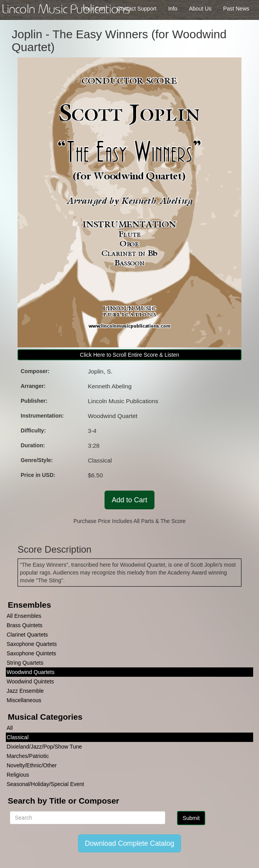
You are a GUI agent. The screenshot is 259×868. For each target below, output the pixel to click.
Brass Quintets (25, 625)
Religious (18, 775)
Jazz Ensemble (25, 691)
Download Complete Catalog (129, 843)
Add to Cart (129, 500)
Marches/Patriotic (28, 756)
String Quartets (25, 663)
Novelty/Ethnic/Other (32, 765)
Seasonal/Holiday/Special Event (45, 784)
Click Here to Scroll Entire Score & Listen (129, 355)
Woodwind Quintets (30, 681)
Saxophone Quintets (31, 653)
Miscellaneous (24, 700)
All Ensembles (24, 616)
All (10, 728)
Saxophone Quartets (32, 644)
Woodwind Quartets (31, 672)
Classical (18, 737)
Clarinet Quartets (27, 635)
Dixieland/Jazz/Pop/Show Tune (44, 747)
